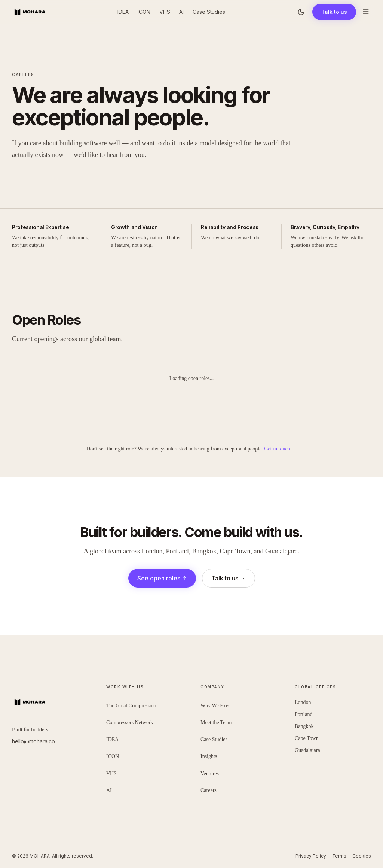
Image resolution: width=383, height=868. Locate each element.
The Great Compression (131, 706)
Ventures (210, 773)
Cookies (362, 856)
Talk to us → (229, 578)
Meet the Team (216, 723)
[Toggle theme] (301, 12)
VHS (165, 12)
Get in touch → (280, 449)
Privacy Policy (311, 856)
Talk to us (334, 12)
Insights (209, 756)
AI (181, 12)
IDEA (123, 12)
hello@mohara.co (33, 741)
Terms (339, 856)
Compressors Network (130, 723)
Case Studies (209, 12)
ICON (144, 12)
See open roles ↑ (162, 578)
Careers (209, 790)
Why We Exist (216, 706)
